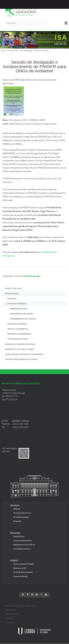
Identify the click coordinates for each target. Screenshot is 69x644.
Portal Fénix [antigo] (21, 517)
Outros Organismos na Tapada (21, 359)
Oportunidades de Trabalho (24, 564)
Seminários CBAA (19, 309)
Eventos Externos (17, 324)
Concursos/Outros (18, 339)
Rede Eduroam (19, 536)
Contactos (9, 618)
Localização (10, 622)
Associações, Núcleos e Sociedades (24, 354)
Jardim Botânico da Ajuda (23, 572)
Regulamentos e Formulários (24, 545)
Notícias (12, 299)
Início (3, 51)
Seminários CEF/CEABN (22, 314)
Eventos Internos (42, 51)
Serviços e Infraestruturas (20, 344)
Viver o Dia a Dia (13, 288)
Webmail (17, 509)
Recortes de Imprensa (19, 334)
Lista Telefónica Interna (22, 549)
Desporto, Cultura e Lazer (19, 349)
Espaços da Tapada (20, 576)
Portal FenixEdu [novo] (22, 513)
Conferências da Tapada (23, 319)
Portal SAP (17, 521)
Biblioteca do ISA (20, 568)
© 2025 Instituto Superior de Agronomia (21, 606)
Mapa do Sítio (11, 610)
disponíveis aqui (32, 276)
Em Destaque (26, 51)
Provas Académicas (18, 329)
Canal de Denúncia (13, 614)
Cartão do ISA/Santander (23, 541)
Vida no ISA (13, 51)
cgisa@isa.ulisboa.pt (21, 421)
